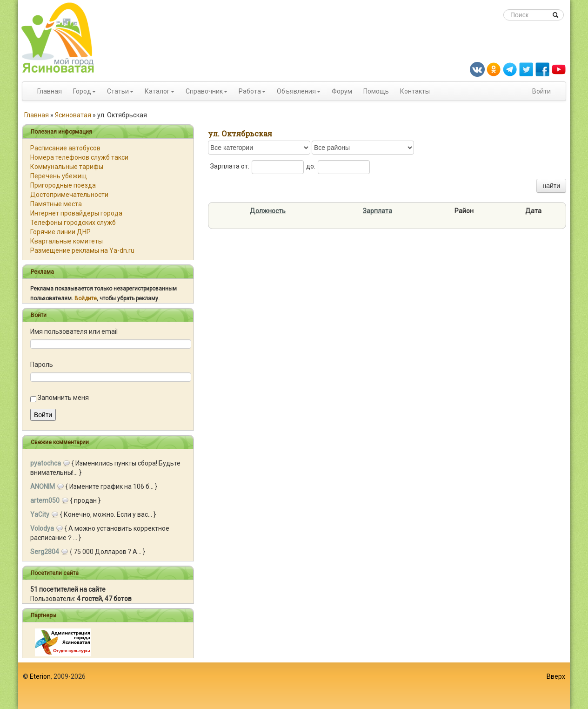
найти (551, 186)
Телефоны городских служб (73, 223)
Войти (541, 91)
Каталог (157, 91)
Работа (250, 91)
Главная (50, 91)
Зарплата (378, 211)
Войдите (86, 298)
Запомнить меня (63, 398)
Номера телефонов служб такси (79, 157)
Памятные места (56, 204)
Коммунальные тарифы (67, 167)
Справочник (204, 91)
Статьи (118, 91)
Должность (268, 211)
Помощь (376, 91)
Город (82, 91)
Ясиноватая (73, 115)
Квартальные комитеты (67, 241)
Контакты (415, 91)
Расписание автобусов (65, 148)
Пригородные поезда (63, 185)
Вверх (556, 676)
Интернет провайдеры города (76, 213)
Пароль (42, 365)
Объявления (296, 91)
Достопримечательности (69, 195)
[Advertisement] (294, 686)
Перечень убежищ (59, 176)
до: (311, 166)
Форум (342, 91)
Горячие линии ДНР (60, 232)
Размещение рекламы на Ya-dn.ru (82, 250)
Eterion (40, 676)
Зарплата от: (230, 166)
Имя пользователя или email (74, 331)
